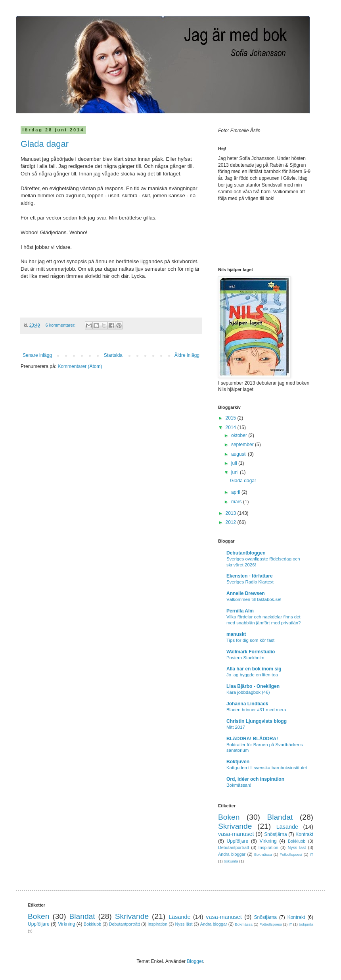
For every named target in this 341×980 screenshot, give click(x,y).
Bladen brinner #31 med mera (256, 710)
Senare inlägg (37, 355)
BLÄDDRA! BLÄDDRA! (252, 739)
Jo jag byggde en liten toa (252, 675)
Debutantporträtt (234, 847)
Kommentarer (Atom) (80, 366)
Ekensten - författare (250, 576)
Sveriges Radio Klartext (250, 582)
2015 (232, 418)
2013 (232, 513)
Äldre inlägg (187, 355)
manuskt (236, 634)
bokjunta (231, 861)
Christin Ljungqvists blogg (257, 721)
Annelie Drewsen (246, 593)
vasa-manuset (236, 834)
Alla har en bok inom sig (254, 669)
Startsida (113, 355)
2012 (232, 522)
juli (235, 463)
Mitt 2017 (236, 727)
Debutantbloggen (246, 553)
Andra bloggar (232, 854)
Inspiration (268, 847)
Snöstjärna (275, 834)
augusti (239, 454)
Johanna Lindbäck (247, 704)
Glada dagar (45, 144)
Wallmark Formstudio (251, 652)
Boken (229, 817)
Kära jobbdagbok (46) (248, 692)
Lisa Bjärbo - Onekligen (253, 686)
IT (311, 854)
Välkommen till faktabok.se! (254, 599)
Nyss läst (297, 847)
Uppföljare (237, 841)
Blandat (280, 817)
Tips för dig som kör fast (250, 640)
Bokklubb (297, 841)
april (236, 492)
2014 (232, 427)
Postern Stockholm (245, 658)
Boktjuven (238, 762)
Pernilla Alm (240, 611)
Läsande (287, 827)
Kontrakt (304, 834)
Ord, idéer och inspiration (255, 779)
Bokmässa (263, 854)
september (243, 445)
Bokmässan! (239, 785)
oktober (240, 435)
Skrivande (235, 826)
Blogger (195, 961)
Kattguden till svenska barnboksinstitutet (267, 768)
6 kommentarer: (61, 325)
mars (237, 502)
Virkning (268, 841)
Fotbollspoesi (291, 854)
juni (236, 472)
